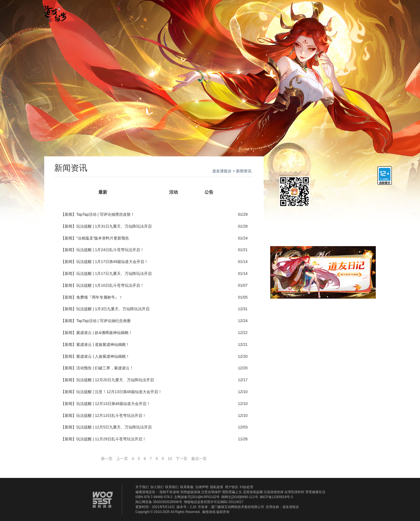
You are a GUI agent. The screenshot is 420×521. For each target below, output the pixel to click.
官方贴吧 (252, 12)
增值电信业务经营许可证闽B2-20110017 (214, 502)
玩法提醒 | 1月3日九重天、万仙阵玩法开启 (113, 309)
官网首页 (115, 12)
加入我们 (157, 487)
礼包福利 (298, 12)
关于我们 (142, 487)
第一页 (107, 459)
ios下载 (342, 185)
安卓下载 (342, 204)
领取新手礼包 (323, 224)
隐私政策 (217, 487)
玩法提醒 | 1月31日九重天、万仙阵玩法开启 (114, 226)
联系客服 (187, 487)
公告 (209, 192)
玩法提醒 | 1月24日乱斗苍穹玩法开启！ (110, 250)
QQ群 (283, 324)
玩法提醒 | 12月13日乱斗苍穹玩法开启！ (111, 415)
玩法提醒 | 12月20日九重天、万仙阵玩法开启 (115, 380)
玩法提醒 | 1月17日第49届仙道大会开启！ (112, 262)
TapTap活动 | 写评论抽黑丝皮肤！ (105, 214)
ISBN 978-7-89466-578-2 (154, 497)
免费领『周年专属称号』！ (99, 297)
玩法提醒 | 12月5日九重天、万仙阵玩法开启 (114, 427)
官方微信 (336, 12)
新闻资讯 (161, 12)
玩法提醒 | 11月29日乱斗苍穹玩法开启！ (111, 439)
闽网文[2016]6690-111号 (240, 497)
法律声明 (202, 487)
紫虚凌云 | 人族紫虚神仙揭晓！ (103, 356)
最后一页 (199, 459)
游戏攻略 (206, 12)
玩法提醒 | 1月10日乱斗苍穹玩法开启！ (110, 285)
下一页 (182, 459)
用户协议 (232, 487)
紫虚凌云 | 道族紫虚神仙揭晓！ (103, 344)
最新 (103, 192)
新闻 (138, 192)
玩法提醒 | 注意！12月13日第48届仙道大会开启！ (119, 392)
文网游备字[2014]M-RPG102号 (197, 497)
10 (170, 459)
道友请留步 (222, 171)
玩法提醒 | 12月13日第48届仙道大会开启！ (113, 404)
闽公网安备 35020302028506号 (159, 502)
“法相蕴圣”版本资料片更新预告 (103, 238)
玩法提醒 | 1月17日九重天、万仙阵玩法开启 (114, 273)
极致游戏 (209, 512)
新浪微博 (362, 324)
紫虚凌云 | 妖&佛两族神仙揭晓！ (104, 333)
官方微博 (365, 12)
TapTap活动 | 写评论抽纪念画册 (103, 321)
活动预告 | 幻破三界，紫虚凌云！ (105, 368)
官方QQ (351, 12)
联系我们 (172, 487)
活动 (174, 192)
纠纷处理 (246, 487)
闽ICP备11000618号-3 (276, 497)
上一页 (122, 459)
